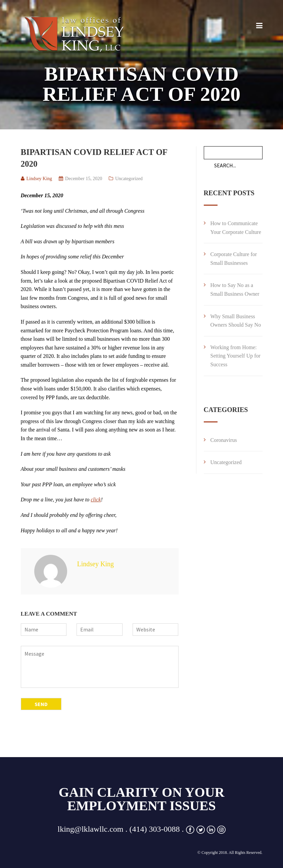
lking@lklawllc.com (90, 829)
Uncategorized (129, 179)
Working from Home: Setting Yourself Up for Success (235, 356)
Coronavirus (224, 440)
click (96, 500)
